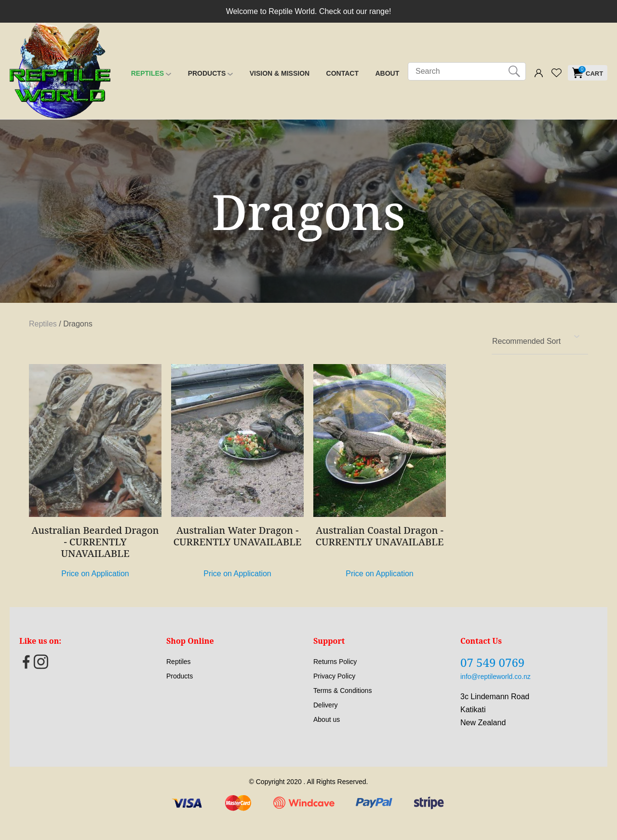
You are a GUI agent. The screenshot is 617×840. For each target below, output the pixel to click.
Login (539, 74)
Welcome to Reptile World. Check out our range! (309, 11)
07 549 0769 (492, 662)
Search (514, 71)
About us (327, 719)
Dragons (78, 324)
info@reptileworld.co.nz (496, 677)
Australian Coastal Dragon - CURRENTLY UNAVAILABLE (380, 536)
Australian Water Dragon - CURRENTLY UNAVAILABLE (238, 536)
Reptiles (148, 73)
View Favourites (556, 73)
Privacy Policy (334, 676)
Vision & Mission (280, 73)
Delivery (326, 705)
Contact (342, 73)
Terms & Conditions (342, 691)
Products (207, 73)
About (387, 73)
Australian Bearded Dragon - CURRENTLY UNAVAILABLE (95, 542)
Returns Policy (335, 662)
